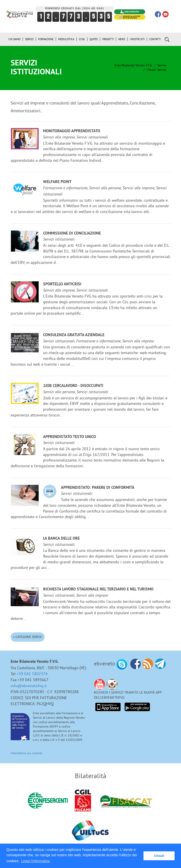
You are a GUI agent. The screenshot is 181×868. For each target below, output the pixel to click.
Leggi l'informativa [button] (35, 861)
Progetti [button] (108, 39)
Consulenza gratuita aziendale (74, 335)
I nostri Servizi (156, 70)
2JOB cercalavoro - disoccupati (73, 386)
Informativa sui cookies (26, 753)
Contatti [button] (155, 39)
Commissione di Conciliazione (72, 234)
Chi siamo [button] (14, 39)
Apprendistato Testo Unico (70, 437)
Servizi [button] (29, 39)
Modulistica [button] (66, 39)
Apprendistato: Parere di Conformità (98, 488)
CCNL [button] (82, 39)
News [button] (122, 39)
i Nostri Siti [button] (137, 39)
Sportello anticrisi (62, 284)
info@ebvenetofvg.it (29, 686)
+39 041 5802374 (32, 674)
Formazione (46, 39)
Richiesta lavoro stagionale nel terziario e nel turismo (98, 589)
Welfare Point (57, 182)
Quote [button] (94, 39)
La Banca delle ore (61, 539)
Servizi (162, 65)
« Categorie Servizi (28, 637)
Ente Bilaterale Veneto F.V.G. (133, 65)
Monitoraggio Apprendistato (72, 131)
